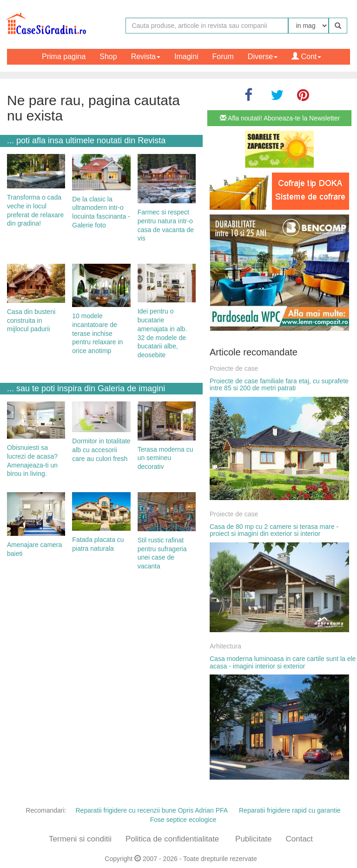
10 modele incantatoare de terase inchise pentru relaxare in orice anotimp (97, 333)
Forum (223, 57)
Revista (146, 57)
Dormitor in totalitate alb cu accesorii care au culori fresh (101, 450)
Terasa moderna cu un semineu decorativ (165, 458)
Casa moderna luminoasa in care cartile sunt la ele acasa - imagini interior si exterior (283, 662)
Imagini (186, 57)
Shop (108, 57)
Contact (299, 839)
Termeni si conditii (80, 839)
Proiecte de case (234, 368)
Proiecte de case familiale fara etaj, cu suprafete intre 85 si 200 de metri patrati (279, 384)
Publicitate (253, 839)
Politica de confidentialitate (172, 839)
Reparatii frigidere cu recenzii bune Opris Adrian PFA (152, 810)
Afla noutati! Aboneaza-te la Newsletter (280, 118)
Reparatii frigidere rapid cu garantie (290, 810)
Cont (306, 57)
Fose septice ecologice (183, 820)
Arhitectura (225, 646)
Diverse (263, 57)
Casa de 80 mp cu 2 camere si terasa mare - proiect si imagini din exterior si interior (274, 530)
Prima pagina (64, 57)
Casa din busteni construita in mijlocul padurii (31, 320)
